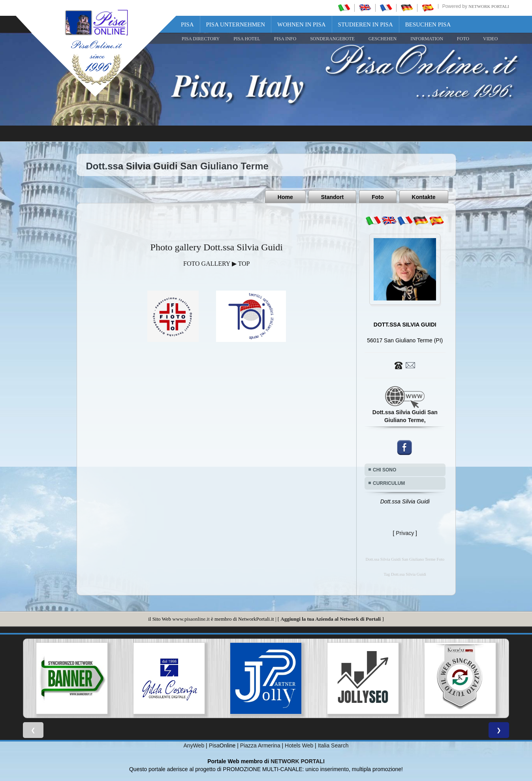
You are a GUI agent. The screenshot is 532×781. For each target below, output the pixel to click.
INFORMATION (427, 39)
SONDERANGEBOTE (332, 39)
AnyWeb (194, 745)
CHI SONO (384, 470)
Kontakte (424, 197)
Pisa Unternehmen (236, 24)
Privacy (405, 533)
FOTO (463, 39)
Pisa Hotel (247, 39)
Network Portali (489, 6)
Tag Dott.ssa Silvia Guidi (405, 574)
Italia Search (333, 745)
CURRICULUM (389, 483)
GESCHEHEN (383, 39)
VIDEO (490, 39)
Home (285, 197)
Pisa (187, 24)
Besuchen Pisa (428, 24)
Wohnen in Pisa (302, 24)
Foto (378, 197)
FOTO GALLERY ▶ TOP (216, 264)
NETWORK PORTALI (298, 761)
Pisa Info (285, 39)
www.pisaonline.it (191, 619)
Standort (333, 197)
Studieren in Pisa (366, 24)
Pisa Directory (201, 39)
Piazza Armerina (260, 745)
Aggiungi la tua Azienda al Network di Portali (331, 619)
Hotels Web (299, 745)
